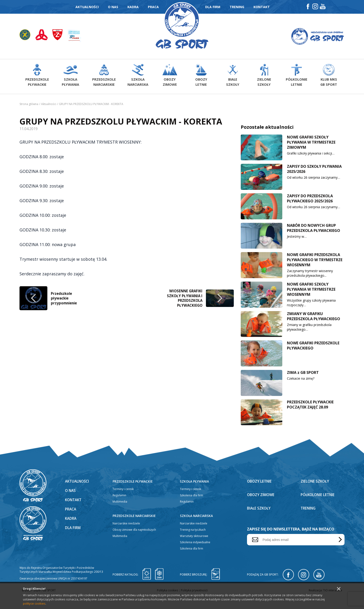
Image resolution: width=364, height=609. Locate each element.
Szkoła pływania (195, 493)
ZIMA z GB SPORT (303, 374)
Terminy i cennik (123, 501)
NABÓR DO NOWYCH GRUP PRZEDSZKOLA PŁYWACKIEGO (314, 229)
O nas (113, 7)
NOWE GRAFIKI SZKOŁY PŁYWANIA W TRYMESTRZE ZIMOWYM (311, 144)
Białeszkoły (232, 77)
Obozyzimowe (168, 77)
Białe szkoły (259, 520)
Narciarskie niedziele (126, 535)
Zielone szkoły (315, 493)
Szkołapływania (70, 77)
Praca (153, 7)
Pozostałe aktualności (267, 128)
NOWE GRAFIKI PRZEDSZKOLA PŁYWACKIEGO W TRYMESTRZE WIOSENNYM (315, 261)
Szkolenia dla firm (192, 507)
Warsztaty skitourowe (194, 548)
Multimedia (120, 513)
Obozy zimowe (261, 506)
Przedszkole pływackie (133, 493)
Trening (237, 7)
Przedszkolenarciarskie (103, 77)
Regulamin (119, 507)
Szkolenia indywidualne (195, 554)
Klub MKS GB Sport (328, 77)
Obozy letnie (260, 493)
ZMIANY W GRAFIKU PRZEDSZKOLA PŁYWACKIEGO (314, 318)
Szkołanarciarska (136, 77)
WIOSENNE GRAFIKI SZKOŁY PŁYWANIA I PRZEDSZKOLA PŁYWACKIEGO (184, 428)
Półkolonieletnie (296, 77)
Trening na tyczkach (193, 541)
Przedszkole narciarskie (135, 527)
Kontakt (262, 7)
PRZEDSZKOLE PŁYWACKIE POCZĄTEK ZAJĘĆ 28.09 (310, 406)
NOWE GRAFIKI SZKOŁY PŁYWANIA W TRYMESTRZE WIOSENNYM (311, 291)
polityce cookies (34, 603)
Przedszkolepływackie (37, 77)
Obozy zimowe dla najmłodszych (134, 541)
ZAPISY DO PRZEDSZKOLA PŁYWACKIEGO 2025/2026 (310, 200)
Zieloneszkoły (264, 77)
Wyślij (339, 551)
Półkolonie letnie (319, 506)
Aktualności (87, 7)
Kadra (133, 7)
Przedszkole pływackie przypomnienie (65, 428)
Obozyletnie (200, 77)
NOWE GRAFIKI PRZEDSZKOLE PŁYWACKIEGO (313, 347)
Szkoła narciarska (197, 527)
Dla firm (213, 7)
